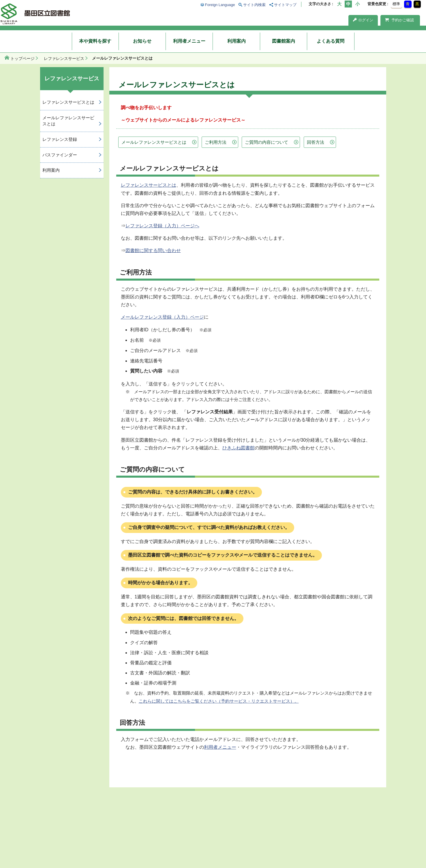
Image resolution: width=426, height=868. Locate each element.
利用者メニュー (189, 41)
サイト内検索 (254, 5)
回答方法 (316, 142)
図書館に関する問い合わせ (153, 250)
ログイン (363, 20)
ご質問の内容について (267, 142)
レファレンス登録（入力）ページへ (162, 226)
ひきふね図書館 (239, 448)
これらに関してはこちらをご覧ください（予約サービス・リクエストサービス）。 (219, 701)
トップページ (22, 58)
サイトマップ (285, 5)
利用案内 (237, 41)
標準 (396, 4)
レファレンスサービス (64, 58)
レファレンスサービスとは (149, 185)
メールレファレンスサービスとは (154, 142)
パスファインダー (60, 155)
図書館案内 (284, 41)
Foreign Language (220, 5)
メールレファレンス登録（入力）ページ (162, 317)
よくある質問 (331, 41)
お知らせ (142, 41)
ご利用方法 (216, 142)
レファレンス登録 (60, 139)
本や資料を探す (95, 41)
